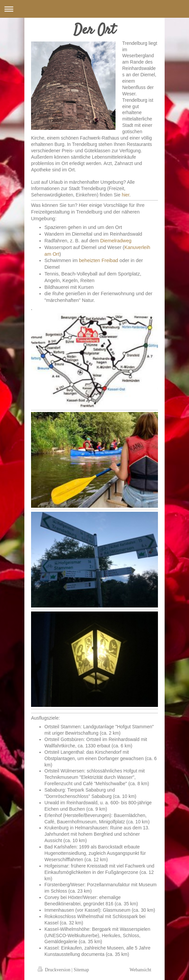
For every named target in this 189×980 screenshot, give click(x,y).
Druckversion (55, 970)
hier (126, 195)
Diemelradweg (116, 241)
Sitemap (81, 970)
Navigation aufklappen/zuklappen (94, 9)
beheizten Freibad (98, 260)
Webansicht (140, 970)
